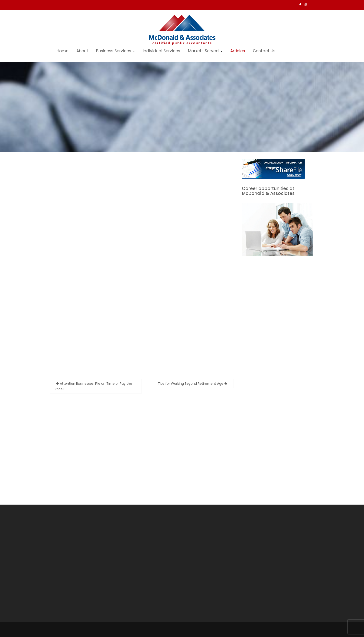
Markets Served (203, 51)
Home (63, 51)
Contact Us (264, 51)
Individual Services (161, 51)
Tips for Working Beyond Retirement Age (191, 384)
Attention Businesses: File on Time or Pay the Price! (93, 386)
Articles (238, 51)
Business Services (114, 51)
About (82, 51)
